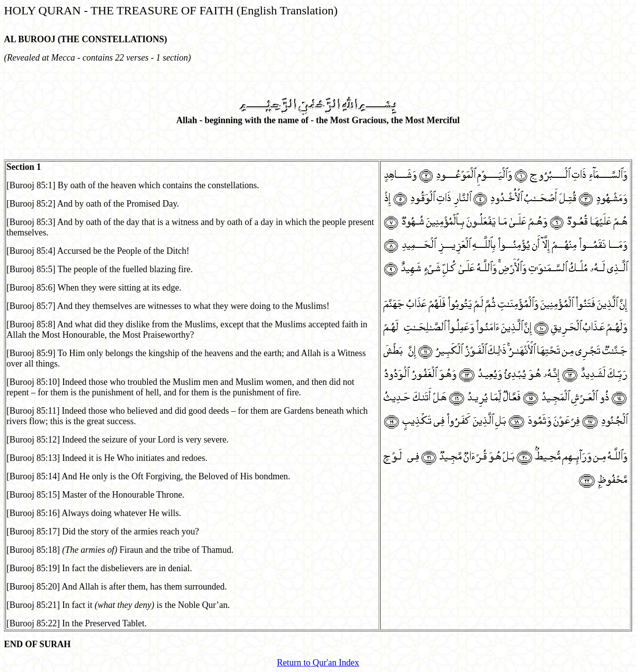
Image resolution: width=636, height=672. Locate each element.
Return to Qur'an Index (318, 663)
